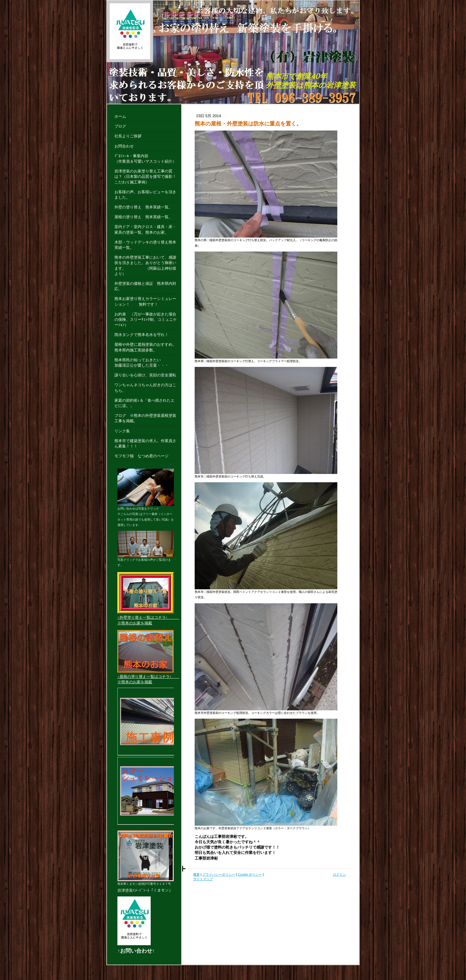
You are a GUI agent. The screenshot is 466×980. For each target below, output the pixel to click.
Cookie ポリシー (250, 874)
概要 (196, 874)
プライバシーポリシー (219, 874)
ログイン (339, 874)
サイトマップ (203, 879)
